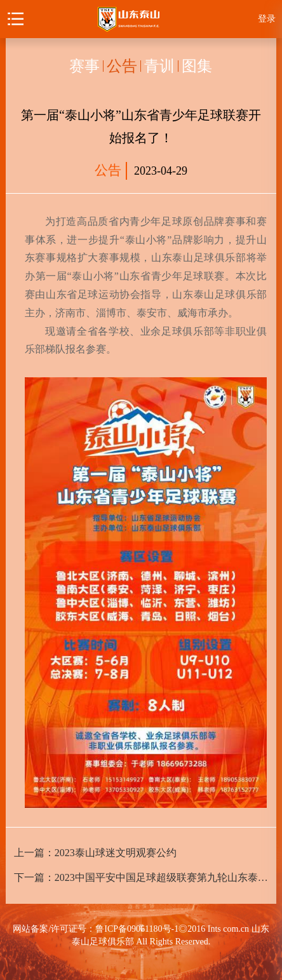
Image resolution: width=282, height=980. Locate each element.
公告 (122, 66)
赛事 (84, 66)
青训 (159, 66)
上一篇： (95, 853)
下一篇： (141, 877)
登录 (267, 19)
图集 (197, 66)
